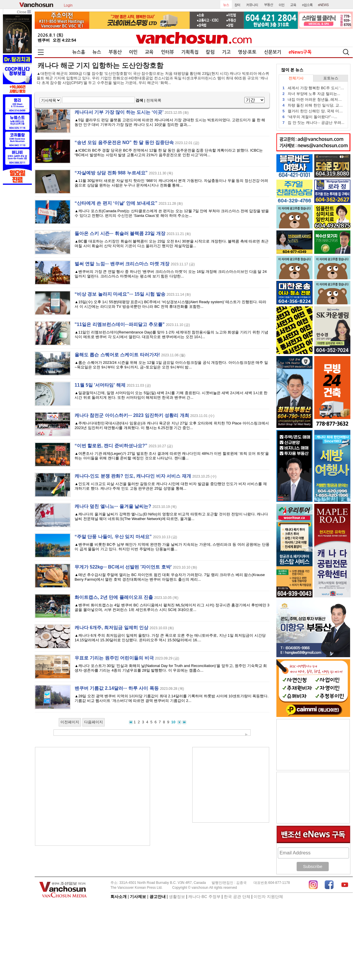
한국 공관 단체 (237, 897)
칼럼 (210, 52)
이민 (133, 52)
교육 (149, 52)
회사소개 (119, 897)
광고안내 (158, 897)
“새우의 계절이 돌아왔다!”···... (310, 117)
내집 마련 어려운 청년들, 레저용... (314, 99)
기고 (226, 52)
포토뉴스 (331, 78)
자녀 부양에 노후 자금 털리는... (311, 94)
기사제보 (138, 897)
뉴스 (97, 52)
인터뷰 (168, 52)
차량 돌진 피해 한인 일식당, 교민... (314, 105)
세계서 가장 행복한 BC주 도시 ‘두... (314, 88)
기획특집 (190, 52)
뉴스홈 (79, 52)
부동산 (115, 52)
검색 (139, 100)
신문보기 (273, 52)
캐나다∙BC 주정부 (204, 897)
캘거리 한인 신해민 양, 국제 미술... (314, 111)
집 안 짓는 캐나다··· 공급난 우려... (313, 123)
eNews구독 (300, 52)
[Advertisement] (93, 796)
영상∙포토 (247, 52)
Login (68, 4)
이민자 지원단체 (268, 897)
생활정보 (177, 897)
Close (24, 12)
